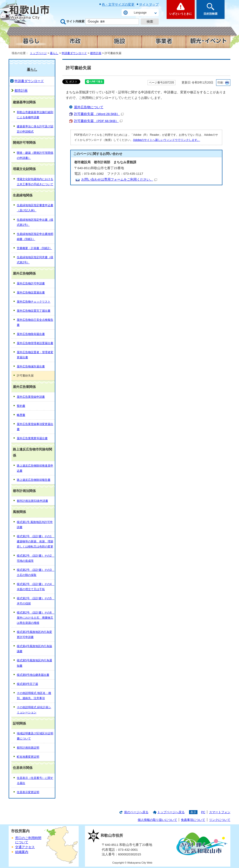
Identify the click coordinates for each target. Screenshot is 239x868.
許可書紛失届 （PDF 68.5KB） (98, 121)
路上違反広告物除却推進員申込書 (35, 468)
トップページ (38, 53)
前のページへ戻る (136, 812)
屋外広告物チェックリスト (34, 302)
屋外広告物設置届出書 (31, 293)
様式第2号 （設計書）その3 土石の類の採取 (36, 572)
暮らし (54, 53)
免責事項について (193, 820)
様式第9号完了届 (27, 684)
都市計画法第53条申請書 (32, 501)
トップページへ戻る (171, 812)
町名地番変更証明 (28, 757)
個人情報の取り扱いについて (157, 820)
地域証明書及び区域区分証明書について (35, 736)
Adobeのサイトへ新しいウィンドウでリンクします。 (167, 140)
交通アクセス (25, 847)
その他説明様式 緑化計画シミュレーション (34, 710)
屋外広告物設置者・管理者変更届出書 (35, 355)
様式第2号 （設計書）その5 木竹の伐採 (36, 601)
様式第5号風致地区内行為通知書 (34, 663)
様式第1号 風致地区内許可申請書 (35, 525)
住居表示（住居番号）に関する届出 (35, 781)
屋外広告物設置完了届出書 (34, 311)
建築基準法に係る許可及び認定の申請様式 (35, 129)
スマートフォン (220, 812)
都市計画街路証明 (28, 748)
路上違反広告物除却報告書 (34, 480)
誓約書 (21, 406)
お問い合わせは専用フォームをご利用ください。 (119, 180)
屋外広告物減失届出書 (31, 366)
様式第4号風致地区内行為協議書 (34, 649)
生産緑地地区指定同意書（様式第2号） (35, 260)
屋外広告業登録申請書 (31, 397)
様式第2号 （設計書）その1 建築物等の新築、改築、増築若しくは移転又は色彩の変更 (36, 541)
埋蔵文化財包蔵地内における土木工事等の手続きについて (35, 182)
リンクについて (220, 820)
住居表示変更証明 (28, 792)
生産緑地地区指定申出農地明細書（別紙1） (35, 237)
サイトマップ (149, 4)
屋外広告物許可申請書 (31, 283)
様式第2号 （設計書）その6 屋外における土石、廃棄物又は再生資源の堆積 (36, 618)
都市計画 (96, 53)
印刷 (220, 83)
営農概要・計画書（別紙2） (34, 248)
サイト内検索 (75, 21)
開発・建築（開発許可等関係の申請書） (35, 155)
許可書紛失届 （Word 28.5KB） (99, 114)
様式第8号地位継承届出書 (33, 675)
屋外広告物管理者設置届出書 (35, 343)
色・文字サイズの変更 (118, 4)
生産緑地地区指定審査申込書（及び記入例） (35, 208)
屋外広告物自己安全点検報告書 (35, 322)
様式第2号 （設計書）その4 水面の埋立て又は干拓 (36, 587)
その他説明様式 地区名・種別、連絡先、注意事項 (34, 696)
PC (203, 812)
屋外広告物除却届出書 (31, 334)
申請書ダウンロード (74, 53)
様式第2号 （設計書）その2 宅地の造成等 (36, 558)
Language (140, 13)
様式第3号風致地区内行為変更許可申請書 (34, 634)
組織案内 (22, 852)
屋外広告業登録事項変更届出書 (35, 427)
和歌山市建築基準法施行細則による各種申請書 (35, 115)
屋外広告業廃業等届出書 (32, 438)
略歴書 (21, 415)
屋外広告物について (89, 107)
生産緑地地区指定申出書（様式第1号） (35, 222)
